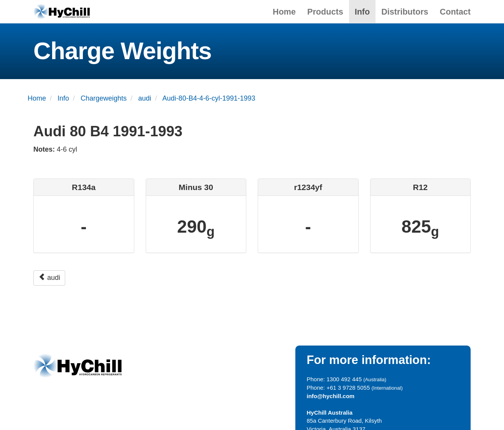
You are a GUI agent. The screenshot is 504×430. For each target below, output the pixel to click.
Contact (455, 12)
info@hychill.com (331, 396)
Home (284, 12)
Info (362, 12)
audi (49, 277)
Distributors (405, 12)
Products (325, 12)
